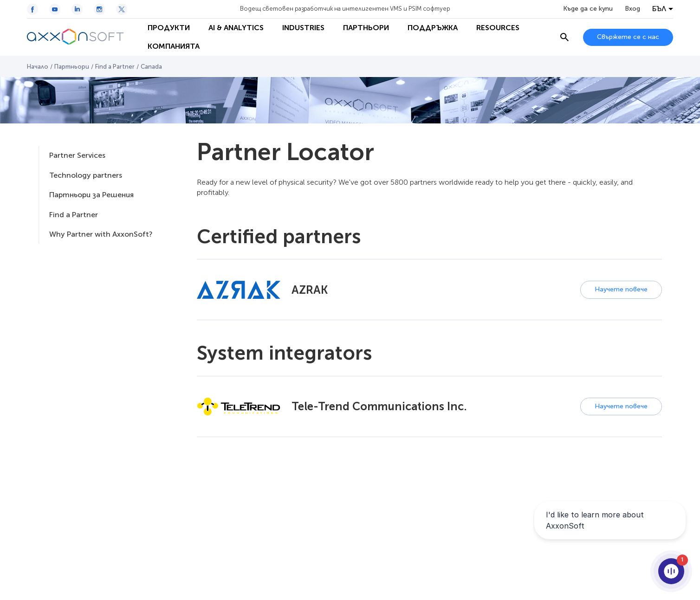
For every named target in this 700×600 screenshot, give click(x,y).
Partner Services (77, 155)
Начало (38, 67)
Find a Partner (115, 67)
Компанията (174, 46)
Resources (498, 28)
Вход (632, 9)
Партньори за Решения (91, 195)
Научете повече (621, 289)
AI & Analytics (236, 28)
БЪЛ (659, 9)
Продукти (169, 28)
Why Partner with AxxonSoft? (101, 234)
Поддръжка (433, 28)
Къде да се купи (588, 9)
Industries (303, 28)
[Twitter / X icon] (122, 9)
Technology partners (86, 175)
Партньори (366, 28)
